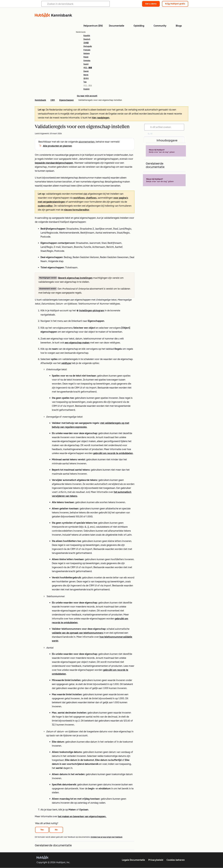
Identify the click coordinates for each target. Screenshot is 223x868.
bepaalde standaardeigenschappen (54, 163)
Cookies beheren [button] (176, 860)
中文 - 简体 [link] (88, 86)
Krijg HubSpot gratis (175, 4)
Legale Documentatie (133, 860)
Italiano (87, 53)
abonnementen (87, 142)
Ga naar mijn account (87, 96)
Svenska (87, 61)
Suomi (86, 64)
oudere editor (45, 206)
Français (87, 50)
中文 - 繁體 (88, 68)
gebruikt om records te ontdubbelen (113, 453)
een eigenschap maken (77, 343)
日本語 (86, 43)
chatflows (91, 198)
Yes (42, 830)
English (86, 89)
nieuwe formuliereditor (77, 210)
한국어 (86, 78)
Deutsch (87, 39)
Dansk (86, 71)
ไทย (85, 82)
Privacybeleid (156, 860)
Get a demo (151, 4)
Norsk (86, 75)
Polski (86, 57)
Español (87, 36)
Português (88, 46)
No (56, 830)
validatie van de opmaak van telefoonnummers (78, 633)
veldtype (66, 363)
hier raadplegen (101, 118)
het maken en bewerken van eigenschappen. (82, 816)
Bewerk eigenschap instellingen (75, 278)
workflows (79, 198)
